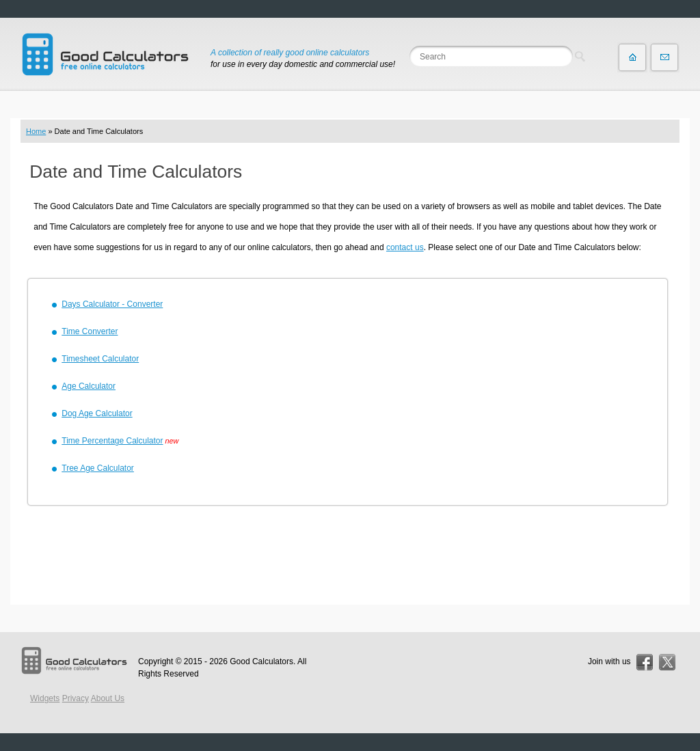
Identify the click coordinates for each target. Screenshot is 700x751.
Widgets (45, 698)
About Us (108, 698)
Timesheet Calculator (100, 359)
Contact (664, 57)
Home (36, 131)
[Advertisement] (350, 557)
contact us (405, 247)
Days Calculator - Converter (112, 304)
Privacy (76, 698)
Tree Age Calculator (98, 468)
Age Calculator (89, 386)
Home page (632, 57)
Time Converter (90, 331)
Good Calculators (261, 661)
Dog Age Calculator (97, 413)
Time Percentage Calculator (112, 441)
